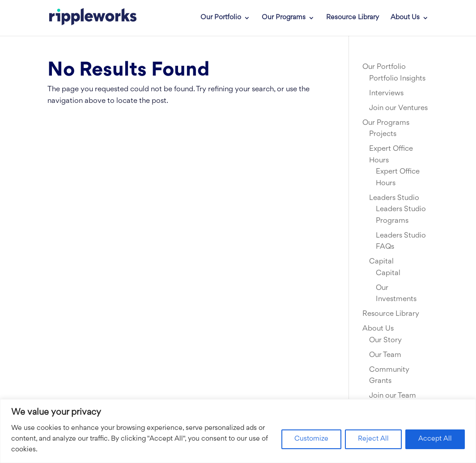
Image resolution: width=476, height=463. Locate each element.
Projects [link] (383, 134)
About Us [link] (405, 18)
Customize (311, 439)
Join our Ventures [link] (398, 108)
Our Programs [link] (284, 18)
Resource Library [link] (353, 18)
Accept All (435, 439)
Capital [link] (381, 262)
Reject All (373, 439)
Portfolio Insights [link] (397, 79)
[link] (86, 18)
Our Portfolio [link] (221, 18)
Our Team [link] (385, 355)
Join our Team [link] (393, 396)
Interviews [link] (386, 93)
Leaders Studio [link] (394, 198)
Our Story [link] (385, 340)
